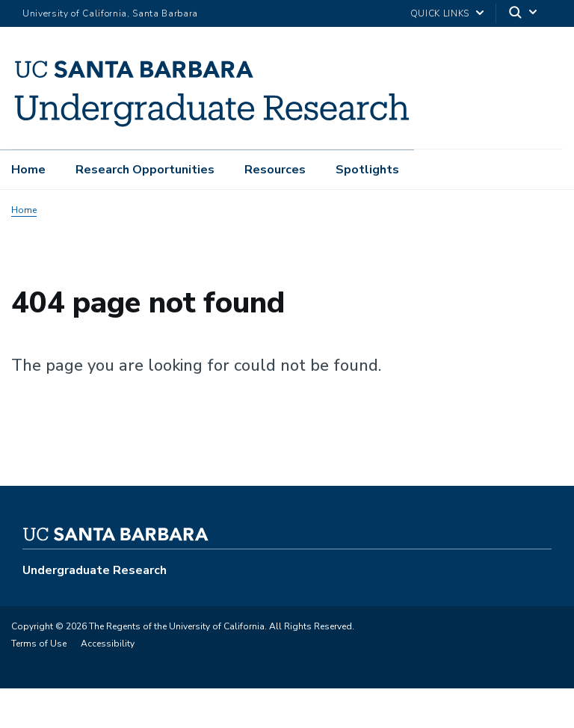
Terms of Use (39, 644)
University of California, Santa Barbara (110, 13)
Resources (275, 170)
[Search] (524, 14)
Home (28, 170)
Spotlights (367, 170)
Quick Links (440, 13)
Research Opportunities (145, 170)
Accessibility (108, 644)
